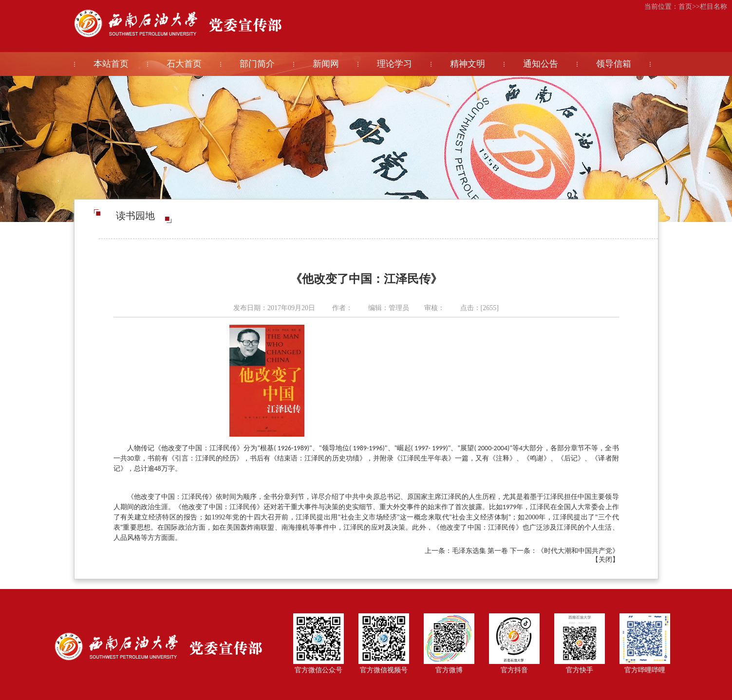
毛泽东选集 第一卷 (480, 551)
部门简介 (257, 64)
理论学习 (394, 64)
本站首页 (111, 64)
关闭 (605, 560)
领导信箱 (614, 64)
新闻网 (326, 64)
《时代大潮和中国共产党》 (578, 551)
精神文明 (468, 64)
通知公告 (541, 64)
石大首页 (184, 64)
